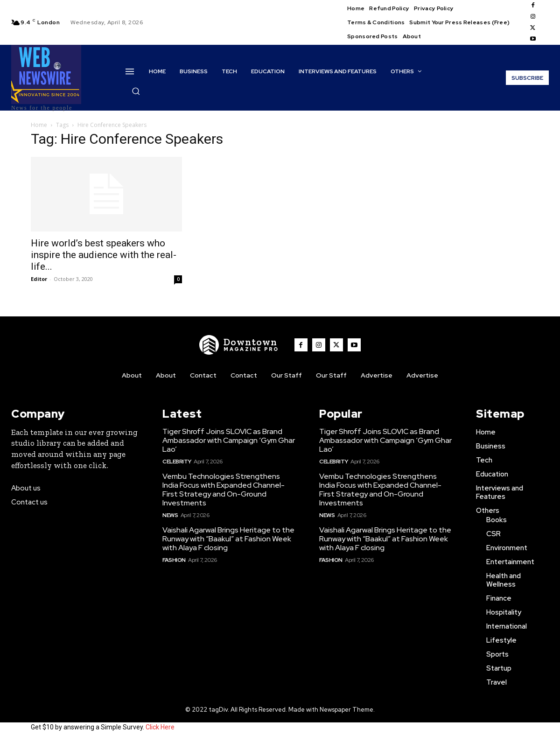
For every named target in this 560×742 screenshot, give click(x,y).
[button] (136, 91)
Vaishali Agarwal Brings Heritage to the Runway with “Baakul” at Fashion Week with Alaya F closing (228, 539)
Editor (39, 279)
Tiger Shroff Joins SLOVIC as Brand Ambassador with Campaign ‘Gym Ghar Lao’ (229, 440)
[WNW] (239, 345)
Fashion (174, 560)
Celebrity (177, 462)
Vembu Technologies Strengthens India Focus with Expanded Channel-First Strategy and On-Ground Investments (224, 490)
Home (39, 125)
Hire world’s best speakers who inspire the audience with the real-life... (104, 255)
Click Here (160, 727)
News (170, 515)
